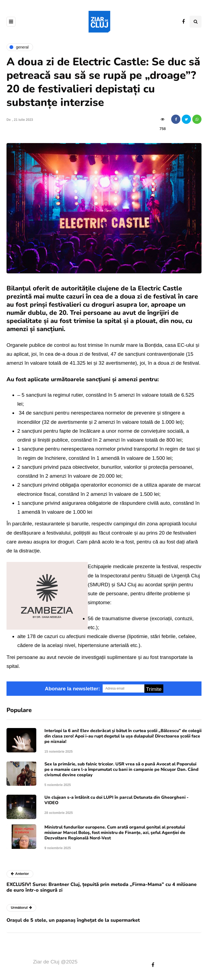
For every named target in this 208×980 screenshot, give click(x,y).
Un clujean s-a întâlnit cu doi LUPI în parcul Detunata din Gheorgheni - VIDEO (116, 800)
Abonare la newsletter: (72, 689)
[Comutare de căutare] (196, 22)
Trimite (154, 689)
